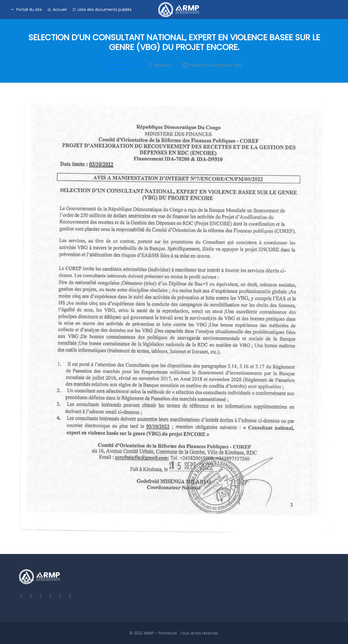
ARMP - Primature (161, 633)
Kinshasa (163, 65)
